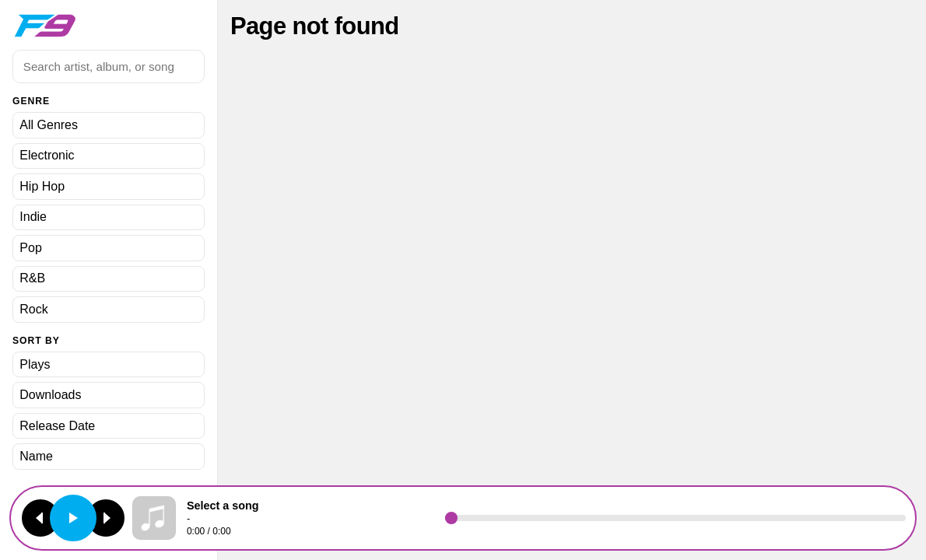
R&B (32, 278)
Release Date (57, 426)
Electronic (47, 155)
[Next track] (106, 518)
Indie (33, 217)
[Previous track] (40, 518)
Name (36, 456)
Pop (30, 248)
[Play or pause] (73, 518)
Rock (33, 309)
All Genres (49, 125)
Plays (35, 364)
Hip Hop (42, 186)
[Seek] (675, 518)
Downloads (50, 395)
